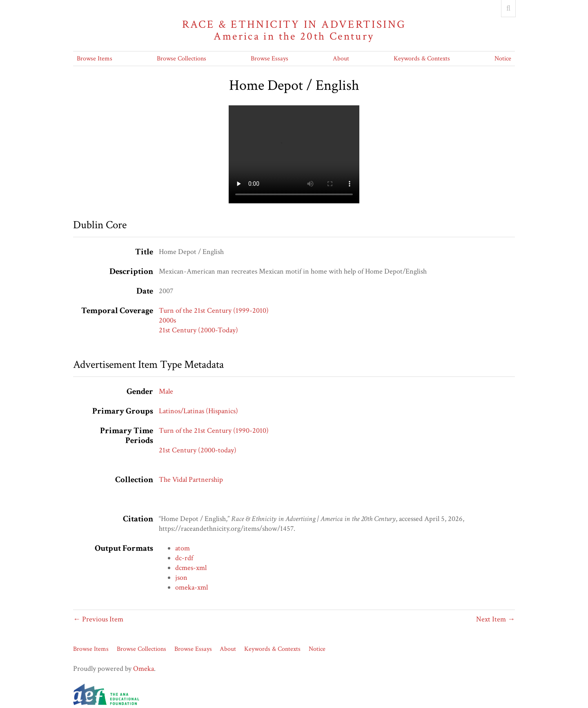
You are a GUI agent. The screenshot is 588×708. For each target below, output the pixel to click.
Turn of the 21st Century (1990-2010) (214, 431)
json (181, 578)
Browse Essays (269, 59)
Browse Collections (182, 59)
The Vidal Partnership (191, 480)
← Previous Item (98, 619)
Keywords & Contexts (422, 59)
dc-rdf (184, 558)
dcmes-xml (191, 568)
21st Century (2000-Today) (198, 330)
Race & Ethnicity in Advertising (294, 30)
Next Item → (496, 619)
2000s (167, 320)
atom (183, 548)
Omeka (144, 669)
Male (166, 391)
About (341, 59)
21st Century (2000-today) (198, 450)
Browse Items (95, 59)
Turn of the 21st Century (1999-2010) (214, 311)
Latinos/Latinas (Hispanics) (198, 411)
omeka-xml (192, 587)
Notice (503, 59)
